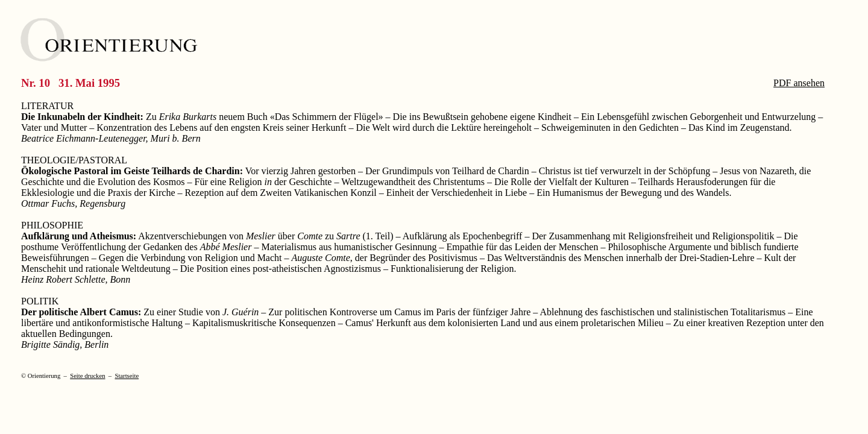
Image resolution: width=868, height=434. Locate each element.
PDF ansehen (799, 83)
